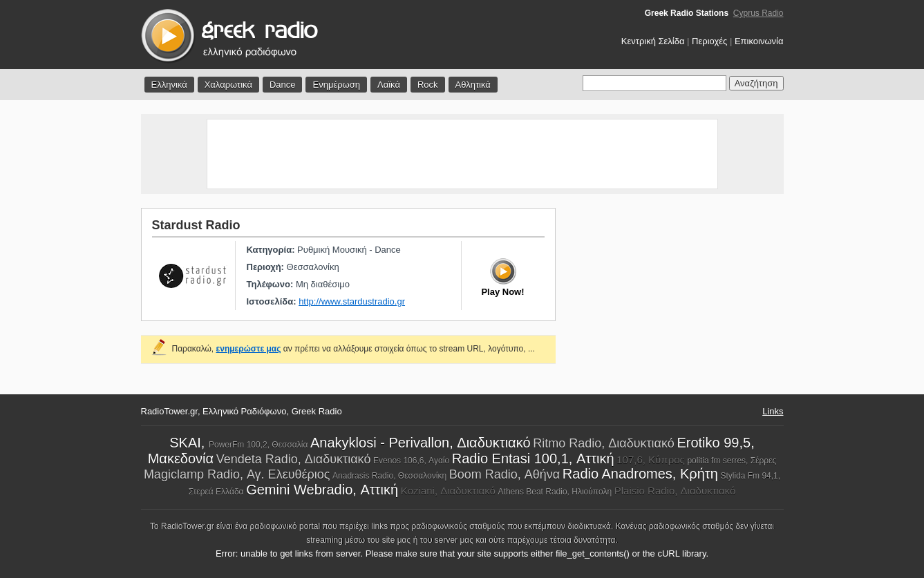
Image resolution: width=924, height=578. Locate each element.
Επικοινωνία (759, 41)
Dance (283, 85)
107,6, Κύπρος (651, 460)
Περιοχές (709, 41)
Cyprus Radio (758, 13)
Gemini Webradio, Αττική (322, 490)
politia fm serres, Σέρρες (732, 461)
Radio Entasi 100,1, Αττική (533, 459)
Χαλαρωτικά (228, 85)
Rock (428, 85)
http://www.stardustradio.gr (352, 301)
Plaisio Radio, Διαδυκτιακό (675, 491)
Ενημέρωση (336, 85)
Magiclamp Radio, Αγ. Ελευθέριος (237, 474)
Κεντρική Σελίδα (653, 41)
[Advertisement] (462, 154)
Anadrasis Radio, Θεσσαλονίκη (389, 476)
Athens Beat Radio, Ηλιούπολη (555, 492)
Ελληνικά (169, 85)
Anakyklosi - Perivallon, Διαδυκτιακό (421, 443)
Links (773, 411)
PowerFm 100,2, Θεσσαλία (258, 445)
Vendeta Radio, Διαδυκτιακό (294, 459)
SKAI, (189, 443)
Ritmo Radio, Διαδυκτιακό (604, 443)
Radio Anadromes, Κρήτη (640, 474)
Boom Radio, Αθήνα (505, 474)
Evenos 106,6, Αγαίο (411, 461)
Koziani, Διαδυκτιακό (448, 491)
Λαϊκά (389, 85)
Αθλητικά (473, 85)
